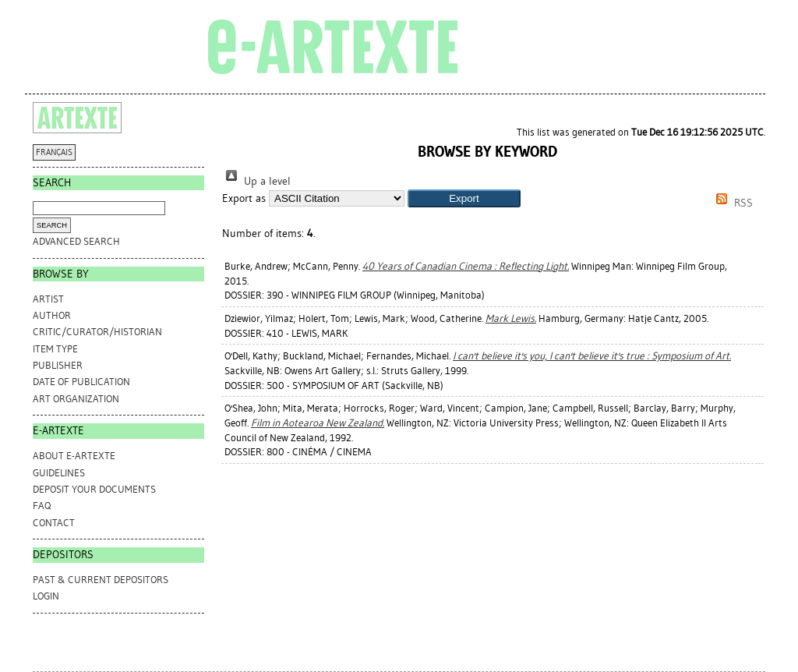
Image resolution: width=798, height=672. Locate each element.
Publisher (58, 365)
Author (52, 315)
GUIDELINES (59, 473)
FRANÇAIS (54, 152)
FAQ (42, 506)
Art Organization (76, 399)
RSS (732, 203)
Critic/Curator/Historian (97, 332)
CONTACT (54, 523)
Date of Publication (81, 382)
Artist (48, 299)
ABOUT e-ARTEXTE (74, 456)
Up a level (256, 181)
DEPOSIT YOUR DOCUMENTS (94, 489)
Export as (244, 198)
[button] (464, 198)
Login (46, 596)
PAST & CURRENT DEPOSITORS (101, 580)
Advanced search (76, 241)
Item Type (55, 349)
